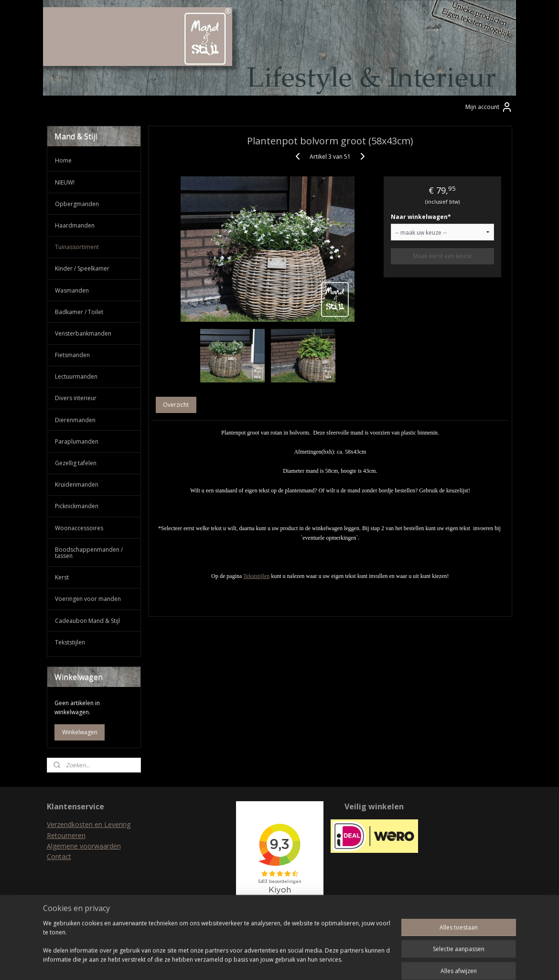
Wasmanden (72, 290)
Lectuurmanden (76, 376)
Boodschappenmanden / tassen (89, 553)
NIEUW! (65, 182)
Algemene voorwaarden (84, 846)
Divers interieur (76, 398)
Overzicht (176, 405)
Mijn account (489, 107)
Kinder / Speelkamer (82, 268)
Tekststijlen (256, 576)
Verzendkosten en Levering (89, 824)
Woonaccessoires (79, 528)
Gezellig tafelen (76, 463)
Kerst (62, 577)
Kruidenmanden (77, 485)
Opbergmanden (77, 204)
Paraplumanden (77, 441)
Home (63, 160)
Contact (59, 856)
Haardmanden (75, 225)
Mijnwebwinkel (381, 963)
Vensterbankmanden (83, 333)
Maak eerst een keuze (442, 256)
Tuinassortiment (77, 247)
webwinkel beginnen (298, 963)
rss (261, 963)
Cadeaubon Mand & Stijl (87, 621)
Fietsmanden (72, 355)
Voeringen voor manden (88, 599)
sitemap (241, 963)
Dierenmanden (75, 420)
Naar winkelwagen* (421, 217)
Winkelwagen (80, 732)
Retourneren (66, 835)
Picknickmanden (77, 506)
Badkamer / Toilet (79, 312)
